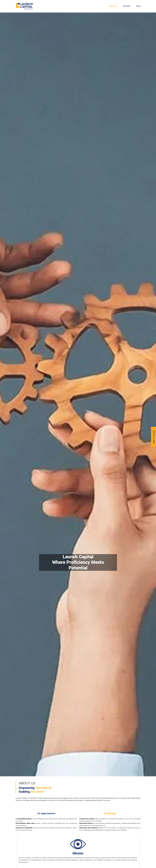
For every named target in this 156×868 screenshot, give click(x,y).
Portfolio (127, 6)
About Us (113, 6)
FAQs (138, 6)
